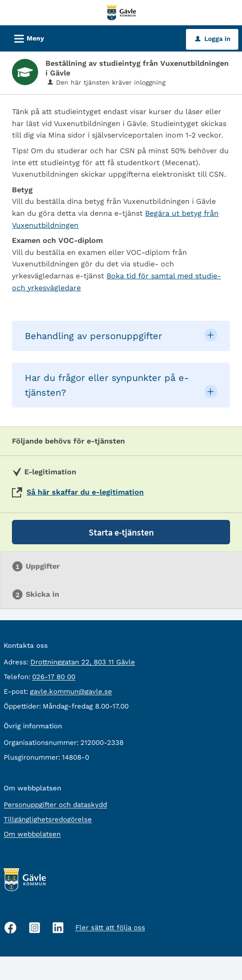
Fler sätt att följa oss (110, 928)
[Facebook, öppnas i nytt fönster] (11, 928)
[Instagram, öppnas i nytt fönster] (35, 928)
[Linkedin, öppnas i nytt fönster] (58, 928)
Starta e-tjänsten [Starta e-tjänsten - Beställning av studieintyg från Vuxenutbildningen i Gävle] (121, 532)
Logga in (213, 39)
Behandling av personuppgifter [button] (93, 336)
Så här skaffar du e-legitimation (85, 492)
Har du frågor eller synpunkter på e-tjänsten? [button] (107, 385)
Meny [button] (26, 37)
